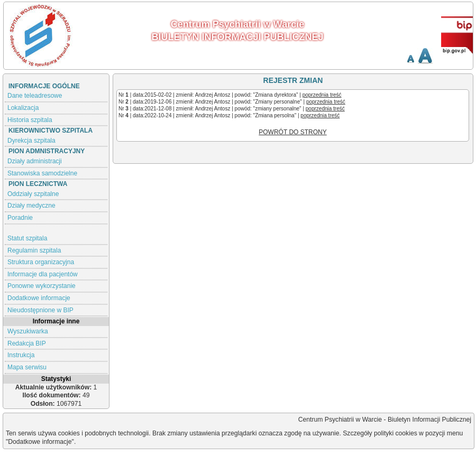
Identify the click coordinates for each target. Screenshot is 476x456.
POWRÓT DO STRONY (292, 132)
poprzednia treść (322, 95)
